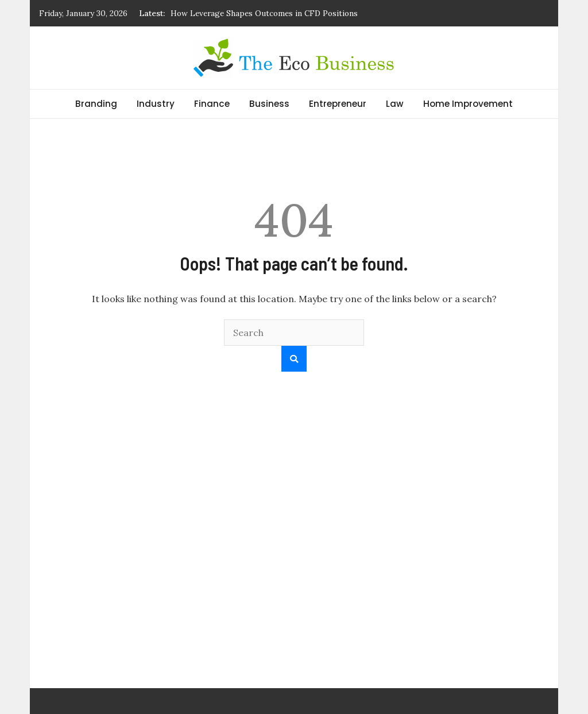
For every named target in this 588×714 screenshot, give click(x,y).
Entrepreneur (338, 104)
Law (395, 104)
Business (269, 104)
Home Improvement (468, 104)
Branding (96, 104)
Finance (212, 104)
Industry (156, 104)
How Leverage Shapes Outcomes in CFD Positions (264, 13)
